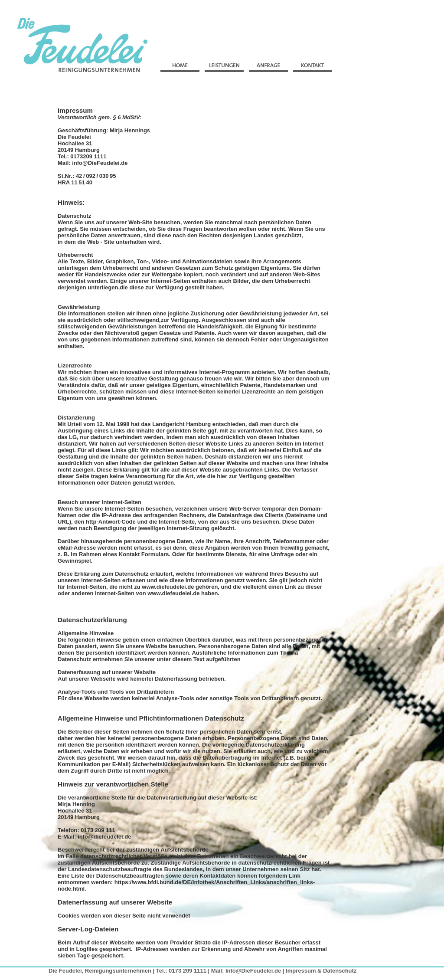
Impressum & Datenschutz (321, 971)
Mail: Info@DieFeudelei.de (246, 971)
